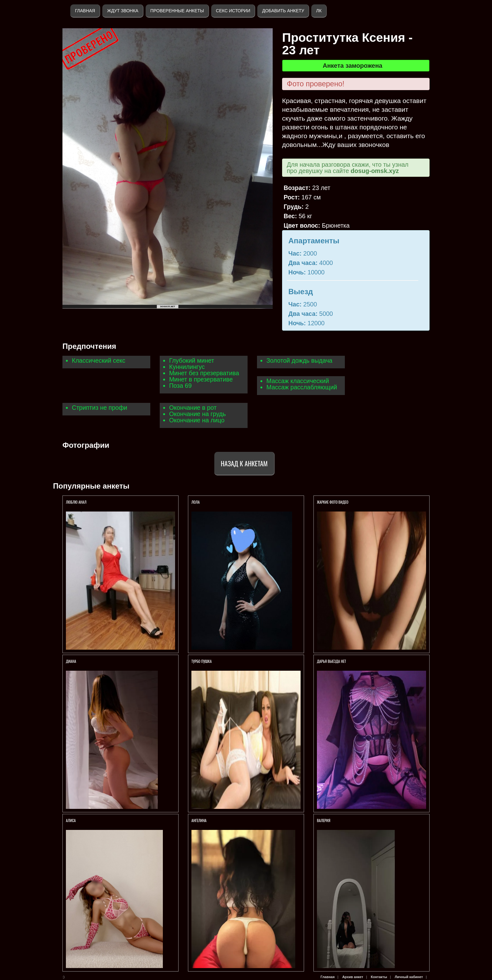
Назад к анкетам (244, 463)
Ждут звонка (123, 11)
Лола (195, 502)
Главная (85, 11)
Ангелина (199, 820)
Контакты (379, 977)
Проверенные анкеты (177, 11)
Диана (71, 661)
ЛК (319, 11)
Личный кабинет (409, 977)
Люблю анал (76, 502)
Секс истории (233, 11)
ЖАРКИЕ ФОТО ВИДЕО (333, 502)
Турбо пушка (202, 661)
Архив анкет (353, 977)
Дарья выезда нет (332, 661)
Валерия (324, 820)
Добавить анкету (283, 11)
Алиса (71, 820)
